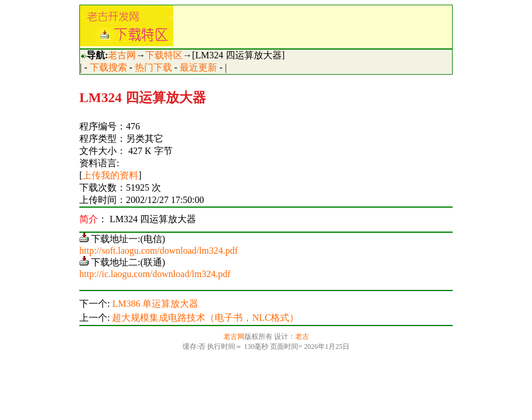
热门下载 (153, 67)
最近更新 (198, 67)
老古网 (122, 55)
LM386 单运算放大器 (155, 304)
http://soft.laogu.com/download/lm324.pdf (159, 251)
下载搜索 (108, 67)
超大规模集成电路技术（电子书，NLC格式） (205, 318)
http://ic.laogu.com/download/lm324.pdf (155, 274)
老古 (302, 337)
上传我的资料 (110, 175)
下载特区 (164, 55)
